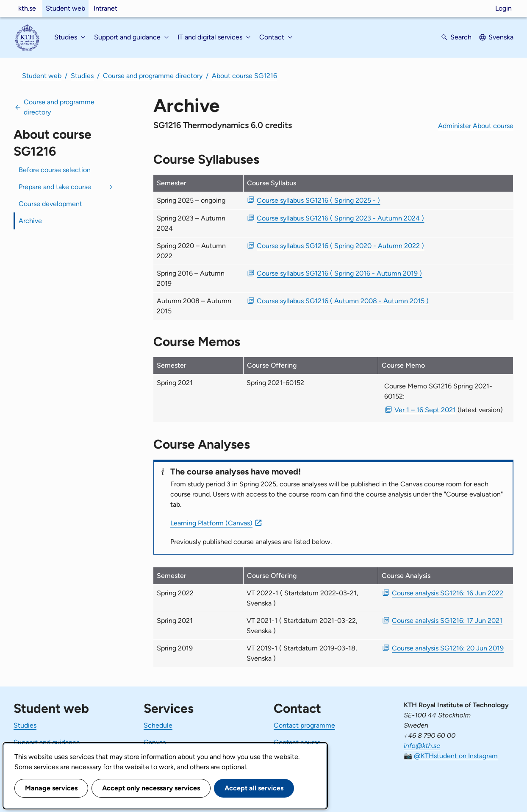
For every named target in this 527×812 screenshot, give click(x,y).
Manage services (51, 788)
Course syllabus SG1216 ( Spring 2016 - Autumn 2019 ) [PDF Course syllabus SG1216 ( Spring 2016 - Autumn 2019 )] (339, 273)
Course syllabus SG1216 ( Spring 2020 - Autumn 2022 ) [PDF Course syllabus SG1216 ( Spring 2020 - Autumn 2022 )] (340, 246)
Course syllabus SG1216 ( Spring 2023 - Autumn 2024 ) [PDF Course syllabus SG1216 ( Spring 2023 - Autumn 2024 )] (340, 218)
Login (503, 8)
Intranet (105, 8)
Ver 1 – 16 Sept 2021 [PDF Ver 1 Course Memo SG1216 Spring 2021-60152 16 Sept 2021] (425, 410)
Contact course (297, 742)
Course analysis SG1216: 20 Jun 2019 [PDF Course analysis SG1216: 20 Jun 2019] (448, 648)
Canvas (155, 742)
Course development (50, 204)
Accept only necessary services (151, 788)
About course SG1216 (244, 76)
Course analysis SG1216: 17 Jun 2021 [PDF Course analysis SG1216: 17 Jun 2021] (447, 621)
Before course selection (55, 170)
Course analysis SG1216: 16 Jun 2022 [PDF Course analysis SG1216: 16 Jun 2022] (448, 593)
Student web (65, 8)
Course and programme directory (153, 76)
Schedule (158, 725)
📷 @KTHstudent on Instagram (451, 756)
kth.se (27, 8)
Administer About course (476, 126)
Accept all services (254, 788)
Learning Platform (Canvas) (211, 523)
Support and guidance (47, 742)
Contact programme (304, 725)
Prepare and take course (55, 187)
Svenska (501, 37)
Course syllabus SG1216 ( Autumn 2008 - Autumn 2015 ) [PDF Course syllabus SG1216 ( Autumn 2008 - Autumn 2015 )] (343, 301)
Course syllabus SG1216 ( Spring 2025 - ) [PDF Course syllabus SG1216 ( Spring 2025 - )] (318, 200)
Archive (30, 221)
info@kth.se (422, 746)
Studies (82, 76)
